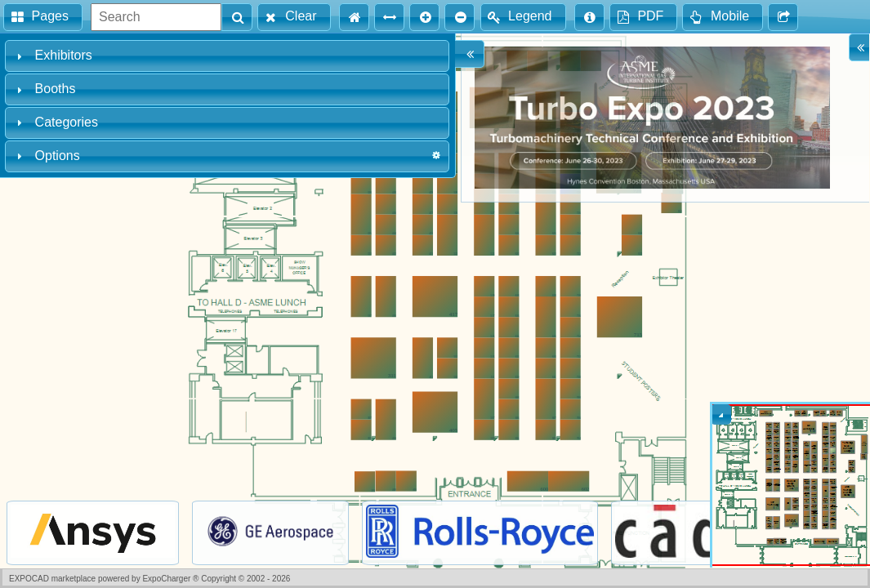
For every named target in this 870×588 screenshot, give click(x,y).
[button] (43, 17)
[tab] (227, 56)
